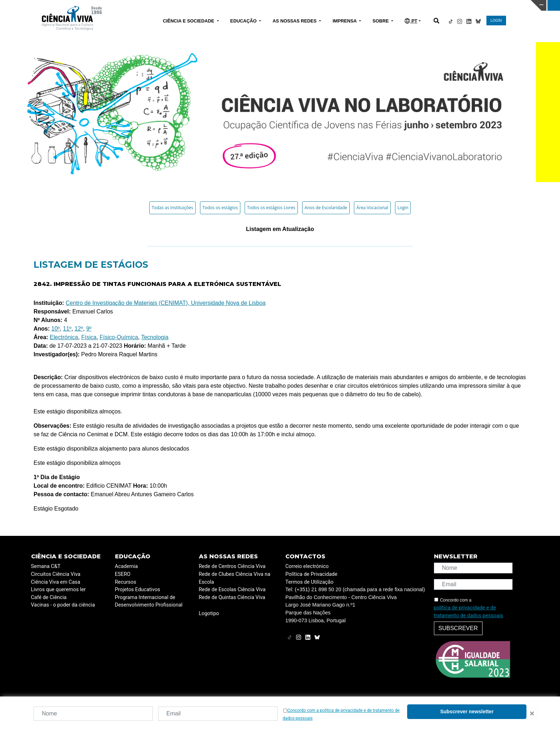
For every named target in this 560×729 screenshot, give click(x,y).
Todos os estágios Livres (271, 208)
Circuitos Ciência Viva (56, 574)
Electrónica (64, 337)
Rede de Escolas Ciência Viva (232, 590)
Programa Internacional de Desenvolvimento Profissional (149, 601)
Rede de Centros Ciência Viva (232, 566)
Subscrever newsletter (467, 712)
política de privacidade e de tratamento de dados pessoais (469, 612)
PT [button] (411, 21)
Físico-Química (119, 337)
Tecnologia (155, 337)
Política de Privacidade (311, 574)
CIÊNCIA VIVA (396, 5)
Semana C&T (46, 566)
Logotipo (209, 614)
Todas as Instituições (172, 208)
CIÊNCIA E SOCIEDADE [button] (189, 21)
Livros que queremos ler (58, 590)
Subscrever (458, 628)
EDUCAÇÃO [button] (244, 21)
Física (89, 337)
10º (56, 329)
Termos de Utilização (309, 582)
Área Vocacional (372, 208)
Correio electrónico (307, 566)
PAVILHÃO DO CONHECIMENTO (271, 5)
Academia (126, 566)
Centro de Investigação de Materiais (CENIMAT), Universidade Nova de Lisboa (166, 303)
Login (403, 208)
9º (89, 329)
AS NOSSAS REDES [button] (295, 21)
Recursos (126, 582)
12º (79, 329)
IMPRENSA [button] (345, 21)
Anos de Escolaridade (326, 208)
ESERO (123, 574)
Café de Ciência (49, 597)
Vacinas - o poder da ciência (63, 605)
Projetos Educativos (138, 590)
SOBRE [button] (381, 21)
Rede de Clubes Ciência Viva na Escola (235, 578)
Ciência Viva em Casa (56, 582)
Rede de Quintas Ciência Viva (232, 597)
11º (67, 329)
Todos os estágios (220, 208)
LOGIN (496, 21)
